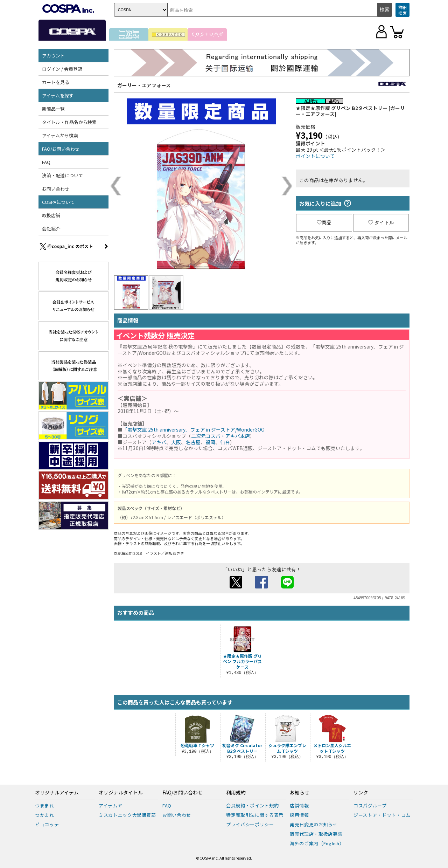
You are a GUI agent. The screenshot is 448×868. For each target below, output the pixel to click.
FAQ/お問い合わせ (61, 149)
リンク (361, 793)
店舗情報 (299, 805)
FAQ (46, 162)
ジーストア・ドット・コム (382, 815)
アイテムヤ (110, 805)
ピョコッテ (47, 824)
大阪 (176, 442)
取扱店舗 (51, 215)
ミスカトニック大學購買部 (127, 815)
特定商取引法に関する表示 (255, 815)
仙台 (225, 442)
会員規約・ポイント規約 (252, 805)
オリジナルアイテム (57, 793)
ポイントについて (315, 156)
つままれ (45, 805)
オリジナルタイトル (121, 793)
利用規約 (236, 793)
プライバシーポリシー (250, 824)
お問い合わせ (56, 189)
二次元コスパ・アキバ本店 (220, 436)
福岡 (210, 442)
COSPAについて (58, 202)
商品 (324, 222)
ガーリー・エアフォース (144, 85)
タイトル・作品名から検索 (69, 122)
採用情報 (299, 815)
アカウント (53, 56)
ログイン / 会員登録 (62, 69)
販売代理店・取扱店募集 (316, 834)
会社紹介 (51, 229)
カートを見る (56, 82)
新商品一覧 (53, 109)
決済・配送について (62, 175)
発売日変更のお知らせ (314, 824)
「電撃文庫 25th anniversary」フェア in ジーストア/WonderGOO (194, 429)
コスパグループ (370, 805)
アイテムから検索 (60, 135)
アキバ (159, 442)
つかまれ (45, 815)
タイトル (381, 222)
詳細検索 (402, 10)
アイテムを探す (58, 95)
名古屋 (193, 442)
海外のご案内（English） (317, 843)
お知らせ (300, 793)
